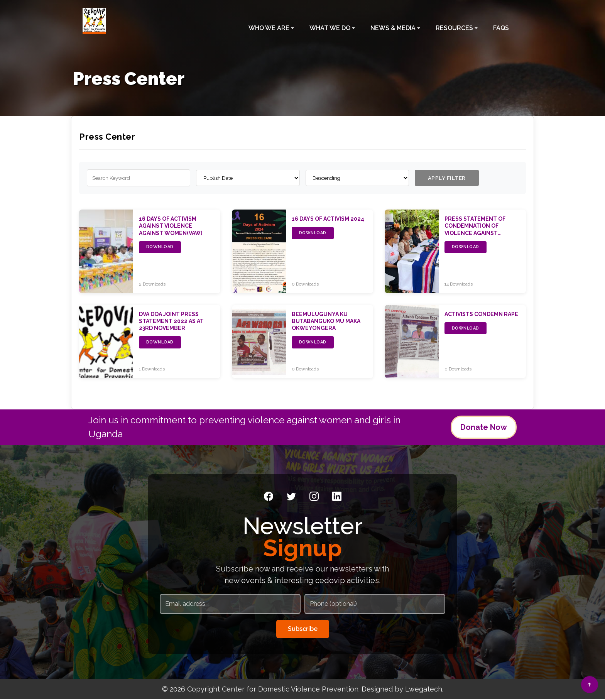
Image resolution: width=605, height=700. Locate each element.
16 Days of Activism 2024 (328, 220)
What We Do (330, 26)
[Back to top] (590, 685)
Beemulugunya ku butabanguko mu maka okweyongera (326, 322)
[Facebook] (269, 498)
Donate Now (484, 428)
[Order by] (248, 179)
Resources (454, 26)
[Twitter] (291, 498)
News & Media (393, 26)
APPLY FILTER (449, 178)
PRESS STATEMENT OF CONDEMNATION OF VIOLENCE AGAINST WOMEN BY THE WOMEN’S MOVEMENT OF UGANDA (480, 234)
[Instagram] (314, 498)
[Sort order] (357, 179)
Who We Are (269, 26)
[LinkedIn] (337, 498)
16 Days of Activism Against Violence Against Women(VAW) (171, 227)
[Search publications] (139, 178)
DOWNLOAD (160, 248)
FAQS (501, 26)
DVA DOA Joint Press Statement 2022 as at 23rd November (171, 322)
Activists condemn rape (481, 315)
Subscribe (303, 630)
